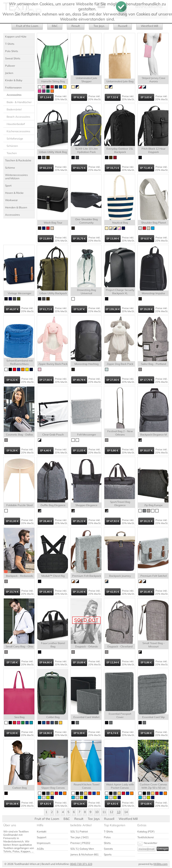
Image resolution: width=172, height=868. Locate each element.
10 (97, 812)
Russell (123, 26)
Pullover (10, 66)
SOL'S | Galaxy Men (82, 849)
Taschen (12, 153)
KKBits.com (161, 864)
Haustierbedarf (16, 124)
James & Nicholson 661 (84, 854)
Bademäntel (14, 109)
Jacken (9, 73)
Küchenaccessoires (18, 131)
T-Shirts (10, 44)
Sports (108, 854)
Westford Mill (150, 26)
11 (104, 812)
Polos (107, 837)
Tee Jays (99, 26)
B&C (55, 26)
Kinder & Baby (14, 80)
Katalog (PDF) (146, 831)
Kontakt (42, 831)
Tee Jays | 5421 (79, 837)
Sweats (108, 849)
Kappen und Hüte (16, 37)
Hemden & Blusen (16, 207)
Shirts (107, 843)
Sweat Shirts (13, 58)
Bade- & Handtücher (19, 102)
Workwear (11, 200)
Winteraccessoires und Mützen (16, 177)
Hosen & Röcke (14, 193)
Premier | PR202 (80, 843)
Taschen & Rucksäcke (18, 160)
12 (111, 812)
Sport (8, 186)
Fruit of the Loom (27, 26)
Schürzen (12, 146)
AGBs (40, 849)
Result (76, 26)
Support (42, 837)
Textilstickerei (146, 837)
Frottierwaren (13, 88)
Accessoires (12, 215)
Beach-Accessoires (18, 117)
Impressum (44, 843)
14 (126, 812)
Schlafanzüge (15, 139)
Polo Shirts (12, 51)
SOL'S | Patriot (79, 831)
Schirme (10, 168)
